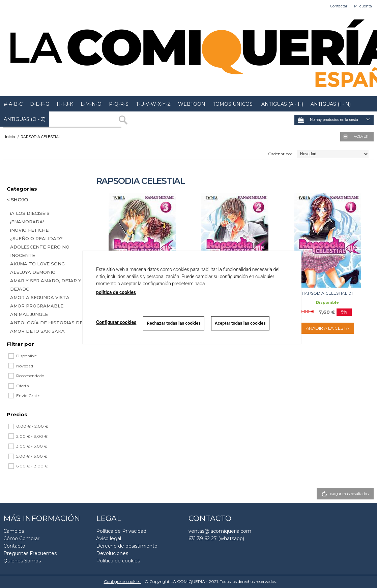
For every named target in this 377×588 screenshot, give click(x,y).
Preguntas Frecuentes (30, 553)
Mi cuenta (363, 6)
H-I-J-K (65, 104)
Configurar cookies (123, 581)
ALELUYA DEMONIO (33, 272)
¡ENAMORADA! (27, 222)
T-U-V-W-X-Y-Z (153, 104)
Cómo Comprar (21, 538)
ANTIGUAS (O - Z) (25, 119)
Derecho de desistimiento (127, 546)
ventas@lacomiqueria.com (220, 531)
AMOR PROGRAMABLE (37, 306)
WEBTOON (192, 104)
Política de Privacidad (121, 531)
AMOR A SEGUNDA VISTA (40, 297)
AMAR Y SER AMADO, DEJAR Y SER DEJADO (51, 285)
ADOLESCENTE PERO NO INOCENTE (40, 251)
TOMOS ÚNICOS (233, 104)
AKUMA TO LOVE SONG (37, 264)
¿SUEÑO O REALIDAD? (36, 238)
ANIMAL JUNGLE (29, 314)
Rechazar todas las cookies (174, 323)
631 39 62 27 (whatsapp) (216, 538)
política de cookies (116, 292)
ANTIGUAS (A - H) (282, 104)
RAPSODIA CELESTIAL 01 (327, 293)
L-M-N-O (91, 104)
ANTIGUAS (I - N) (331, 104)
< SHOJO (17, 200)
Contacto (14, 546)
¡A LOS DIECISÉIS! (30, 213)
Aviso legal (109, 538)
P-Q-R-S (119, 104)
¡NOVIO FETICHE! (30, 230)
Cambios (14, 531)
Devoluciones (112, 553)
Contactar (339, 6)
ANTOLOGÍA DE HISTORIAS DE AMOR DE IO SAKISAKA (46, 327)
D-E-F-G (40, 104)
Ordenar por (280, 154)
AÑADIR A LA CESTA (327, 328)
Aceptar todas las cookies (240, 323)
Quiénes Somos (22, 561)
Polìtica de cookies (118, 561)
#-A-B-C (13, 104)
